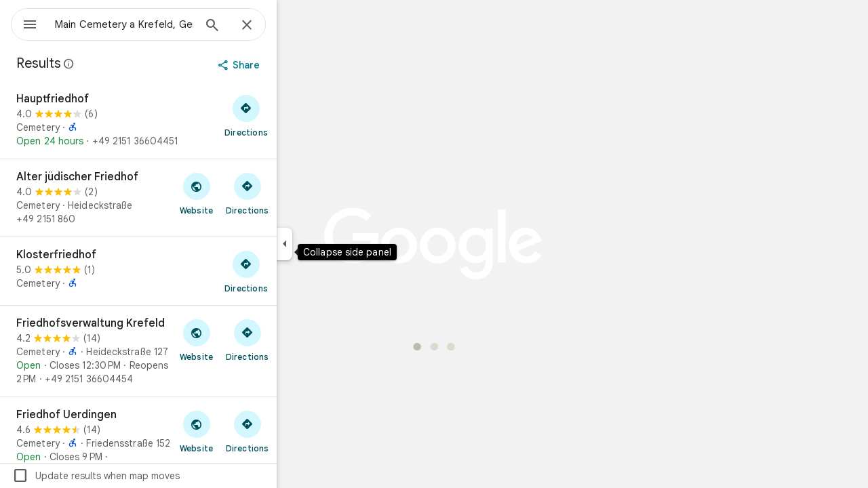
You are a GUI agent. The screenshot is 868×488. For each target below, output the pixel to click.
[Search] (261, 26)
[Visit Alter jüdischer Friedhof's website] (245, 193)
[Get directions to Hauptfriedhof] (295, 115)
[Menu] (24, 23)
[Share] (289, 65)
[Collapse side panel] (333, 244)
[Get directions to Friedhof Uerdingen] (296, 431)
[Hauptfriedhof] (187, 120)
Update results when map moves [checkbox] (145, 476)
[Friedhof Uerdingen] (187, 443)
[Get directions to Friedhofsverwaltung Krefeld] (296, 340)
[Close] (296, 26)
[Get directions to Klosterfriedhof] (295, 271)
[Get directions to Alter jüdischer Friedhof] (296, 193)
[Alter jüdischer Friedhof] (187, 198)
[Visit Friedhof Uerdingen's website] (245, 431)
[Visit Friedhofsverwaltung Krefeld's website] (245, 340)
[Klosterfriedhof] (187, 271)
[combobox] (159, 24)
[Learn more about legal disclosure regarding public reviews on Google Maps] (118, 64)
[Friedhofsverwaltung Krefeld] (187, 351)
